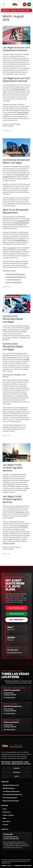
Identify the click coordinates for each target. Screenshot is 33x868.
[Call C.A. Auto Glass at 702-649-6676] (25, 4)
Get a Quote (7, 821)
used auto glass (23, 526)
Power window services (13, 280)
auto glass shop (22, 221)
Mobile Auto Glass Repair (11, 801)
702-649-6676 (8, 834)
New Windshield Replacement (15, 274)
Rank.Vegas (27, 866)
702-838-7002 (12, 650)
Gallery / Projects (8, 815)
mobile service (20, 512)
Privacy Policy (7, 866)
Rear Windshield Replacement (12, 795)
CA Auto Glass (20, 175)
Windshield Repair (20, 240)
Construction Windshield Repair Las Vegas (13, 319)
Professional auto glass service (16, 277)
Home (5, 809)
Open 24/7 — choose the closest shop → (16, 10)
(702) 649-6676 (8, 693)
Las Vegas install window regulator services (13, 468)
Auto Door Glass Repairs (14, 282)
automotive (12, 248)
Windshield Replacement (11, 785)
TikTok (16, 776)
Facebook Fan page (9, 543)
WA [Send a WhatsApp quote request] (29, 4)
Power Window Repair (10, 798)
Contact (5, 825)
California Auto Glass (19, 89)
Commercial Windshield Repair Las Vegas (16, 161)
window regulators (23, 112)
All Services (7, 812)
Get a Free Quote (16, 620)
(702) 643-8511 (8, 725)
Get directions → (10, 698)
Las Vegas (6, 177)
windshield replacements (21, 223)
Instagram (16, 772)
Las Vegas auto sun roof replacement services (16, 49)
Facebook (17, 768)
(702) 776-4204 (8, 709)
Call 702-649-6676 (16, 608)
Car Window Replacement (11, 791)
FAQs (4, 818)
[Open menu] (4, 4)
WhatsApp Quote (16, 614)
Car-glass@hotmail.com (14, 653)
